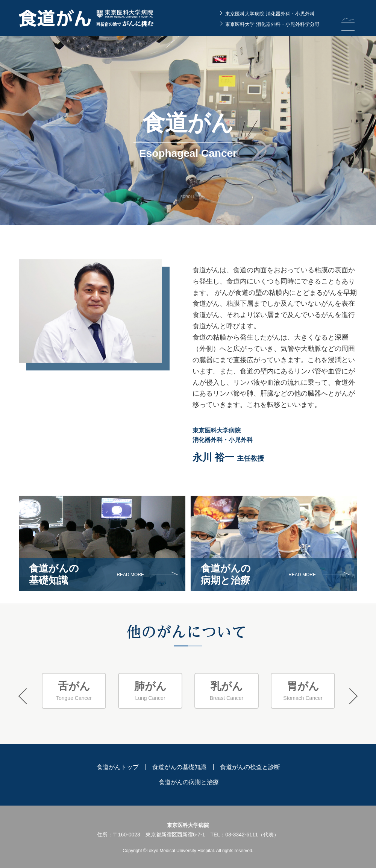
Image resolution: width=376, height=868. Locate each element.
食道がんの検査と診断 (250, 767)
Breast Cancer (227, 691)
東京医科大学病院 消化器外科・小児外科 (270, 14)
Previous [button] (26, 696)
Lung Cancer (150, 691)
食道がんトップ (118, 767)
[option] (74, 691)
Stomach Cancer (303, 691)
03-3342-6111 (242, 835)
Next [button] (350, 696)
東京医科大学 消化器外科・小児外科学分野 (272, 24)
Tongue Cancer (74, 691)
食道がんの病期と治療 (189, 782)
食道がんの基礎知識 (179, 767)
